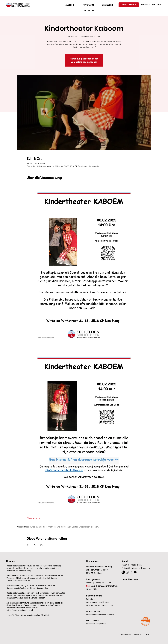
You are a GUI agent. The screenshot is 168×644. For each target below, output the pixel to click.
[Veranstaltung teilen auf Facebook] (28, 545)
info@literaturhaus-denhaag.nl (137, 568)
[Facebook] (131, 572)
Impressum (126, 634)
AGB (148, 634)
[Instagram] (127, 572)
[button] (70, 5)
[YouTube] (135, 572)
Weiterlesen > (33, 518)
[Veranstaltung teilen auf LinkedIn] (41, 545)
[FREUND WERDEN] (129, 5)
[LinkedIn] (123, 572)
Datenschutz (138, 634)
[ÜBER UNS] (157, 5)
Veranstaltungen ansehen (84, 62)
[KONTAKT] (146, 5)
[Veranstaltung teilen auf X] (35, 545)
